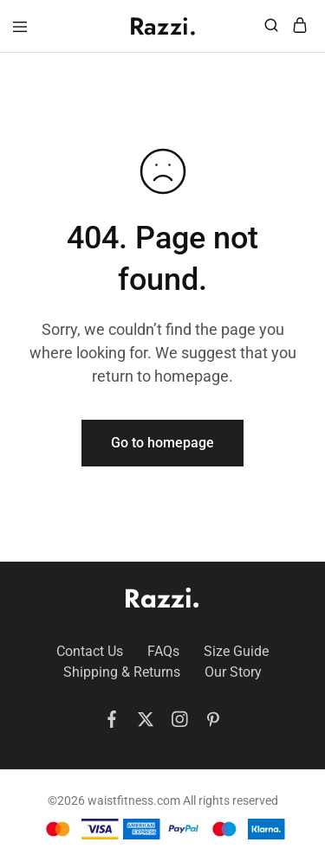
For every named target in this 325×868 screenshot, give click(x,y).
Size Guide (236, 651)
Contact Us (90, 651)
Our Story (233, 672)
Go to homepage (162, 443)
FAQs (163, 651)
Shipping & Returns (122, 672)
